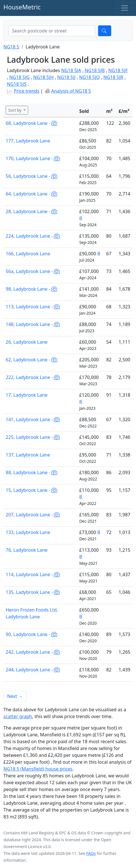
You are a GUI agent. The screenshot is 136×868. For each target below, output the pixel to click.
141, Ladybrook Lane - (33, 419)
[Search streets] (52, 31)
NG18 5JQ (90, 77)
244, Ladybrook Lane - (33, 670)
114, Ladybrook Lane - (33, 574)
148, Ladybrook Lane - (33, 324)
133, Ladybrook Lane (28, 532)
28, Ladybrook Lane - (31, 211)
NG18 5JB (95, 70)
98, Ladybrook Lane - (31, 289)
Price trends (27, 91)
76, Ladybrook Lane (27, 550)
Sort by (15, 110)
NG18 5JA (71, 70)
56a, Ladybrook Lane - (33, 271)
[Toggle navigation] (125, 8)
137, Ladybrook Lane (28, 455)
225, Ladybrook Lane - (33, 437)
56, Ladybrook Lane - (31, 176)
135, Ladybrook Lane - (33, 592)
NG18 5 (11, 47)
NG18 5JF (118, 70)
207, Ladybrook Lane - (33, 515)
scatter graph (18, 716)
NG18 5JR (113, 77)
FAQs (91, 853)
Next (15, 696)
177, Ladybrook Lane (28, 141)
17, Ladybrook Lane (27, 395)
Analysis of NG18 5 (71, 91)
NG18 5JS (17, 84)
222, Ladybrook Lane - (33, 377)
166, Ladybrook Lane (28, 254)
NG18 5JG (19, 77)
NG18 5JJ (66, 77)
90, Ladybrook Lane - (31, 634)
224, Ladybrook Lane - (33, 236)
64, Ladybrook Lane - (31, 194)
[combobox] (52, 31)
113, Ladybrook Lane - (33, 307)
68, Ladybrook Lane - (31, 123)
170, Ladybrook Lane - (33, 158)
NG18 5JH (44, 77)
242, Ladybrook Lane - (33, 652)
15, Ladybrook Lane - (31, 490)
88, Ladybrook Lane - (31, 472)
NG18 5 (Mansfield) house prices (38, 769)
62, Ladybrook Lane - (31, 360)
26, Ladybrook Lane (27, 342)
